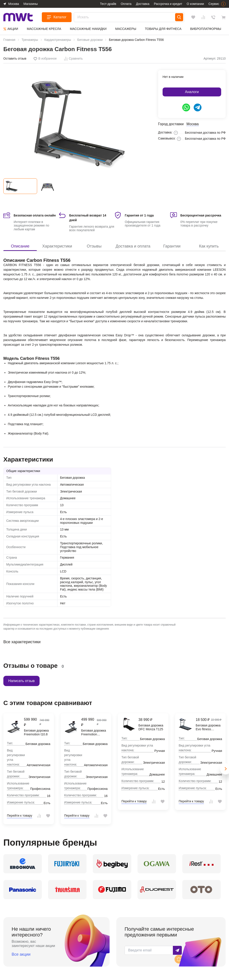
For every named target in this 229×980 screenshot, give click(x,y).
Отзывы (94, 246)
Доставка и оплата (133, 246)
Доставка (143, 4)
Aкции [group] (11, 29)
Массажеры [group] (126, 29)
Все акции (21, 954)
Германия (67, 558)
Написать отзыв (21, 681)
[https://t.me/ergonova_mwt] (198, 107)
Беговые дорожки (90, 40)
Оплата (126, 4)
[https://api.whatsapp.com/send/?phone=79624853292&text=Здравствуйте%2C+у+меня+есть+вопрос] (186, 107)
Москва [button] (14, 4)
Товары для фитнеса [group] (163, 29)
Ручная (160, 751)
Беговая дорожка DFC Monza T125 (151, 727)
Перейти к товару (20, 816)
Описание (20, 246)
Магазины (31, 4)
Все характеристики (22, 642)
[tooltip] (45, 59)
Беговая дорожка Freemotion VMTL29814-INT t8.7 (94, 732)
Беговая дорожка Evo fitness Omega (208, 727)
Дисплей (66, 564)
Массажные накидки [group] (88, 29)
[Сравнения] (203, 17)
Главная (9, 40)
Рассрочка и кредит (168, 4)
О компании (195, 4)
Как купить (209, 246)
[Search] (179, 17)
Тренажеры (30, 40)
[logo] (18, 17)
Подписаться (177, 950)
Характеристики (57, 246)
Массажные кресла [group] (44, 29)
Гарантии (172, 246)
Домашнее (68, 498)
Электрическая (71, 491)
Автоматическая (72, 485)
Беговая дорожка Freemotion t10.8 (36, 732)
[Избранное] (193, 17)
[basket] (223, 17)
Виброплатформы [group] (206, 29)
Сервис (214, 4)
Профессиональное (45, 789)
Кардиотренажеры (58, 40)
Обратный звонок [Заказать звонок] (213, 17)
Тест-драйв (108, 4)
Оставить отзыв (15, 58)
